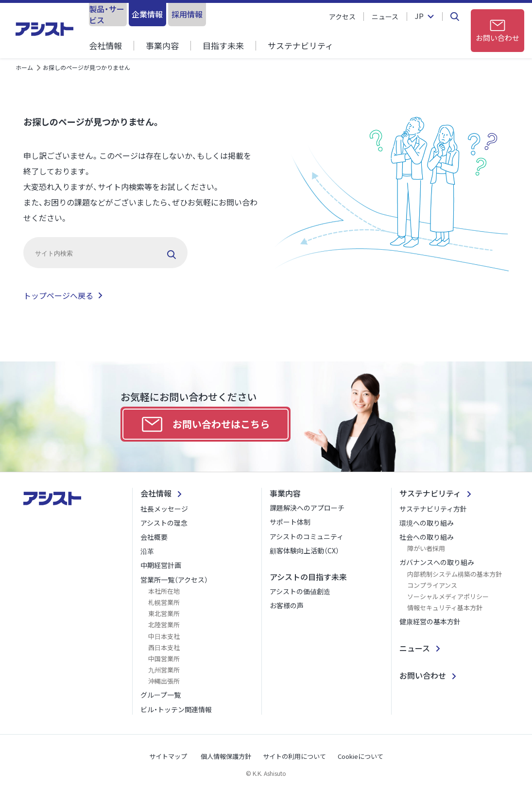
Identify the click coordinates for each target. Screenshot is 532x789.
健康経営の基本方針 (430, 621)
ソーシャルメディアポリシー (448, 596)
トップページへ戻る (58, 295)
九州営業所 (164, 670)
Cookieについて (360, 756)
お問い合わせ (423, 675)
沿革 (147, 551)
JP (419, 17)
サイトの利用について (294, 756)
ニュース (385, 17)
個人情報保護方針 (226, 756)
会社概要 (154, 537)
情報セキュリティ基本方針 (445, 608)
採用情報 (251, 14)
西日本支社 (164, 647)
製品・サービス (121, 14)
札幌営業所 (164, 602)
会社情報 (105, 45)
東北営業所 (164, 613)
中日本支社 (164, 636)
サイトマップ (168, 756)
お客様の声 (287, 605)
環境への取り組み (427, 523)
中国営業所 (164, 659)
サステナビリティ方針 (433, 509)
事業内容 (162, 45)
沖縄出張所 (164, 681)
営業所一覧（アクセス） (174, 580)
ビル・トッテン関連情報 (176, 709)
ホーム (24, 67)
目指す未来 (223, 45)
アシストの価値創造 (300, 591)
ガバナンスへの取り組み (437, 562)
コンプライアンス (432, 585)
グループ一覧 (161, 695)
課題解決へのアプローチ (307, 508)
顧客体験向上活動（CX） (304, 550)
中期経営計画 (161, 565)
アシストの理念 (164, 523)
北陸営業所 (164, 625)
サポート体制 (290, 522)
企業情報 (186, 14)
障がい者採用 (426, 548)
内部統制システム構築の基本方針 (455, 574)
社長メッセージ (164, 509)
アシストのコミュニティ (307, 536)
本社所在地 (164, 591)
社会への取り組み (427, 537)
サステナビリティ (300, 45)
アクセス (342, 17)
